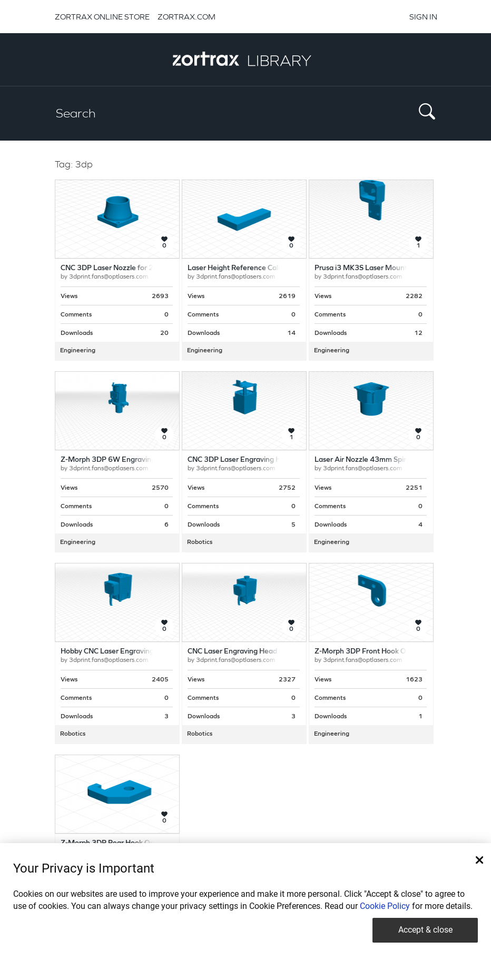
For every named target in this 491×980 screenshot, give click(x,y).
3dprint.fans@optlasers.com (109, 277)
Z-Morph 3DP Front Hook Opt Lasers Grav (384, 652)
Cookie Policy (385, 906)
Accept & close (425, 930)
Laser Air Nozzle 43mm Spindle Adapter (381, 460)
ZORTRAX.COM (186, 17)
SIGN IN (423, 17)
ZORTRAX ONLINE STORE (102, 17)
